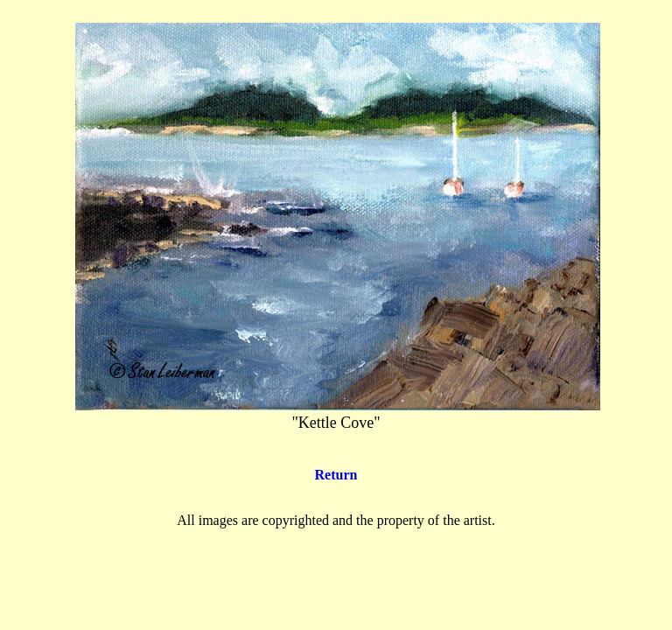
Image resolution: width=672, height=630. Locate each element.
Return (336, 475)
